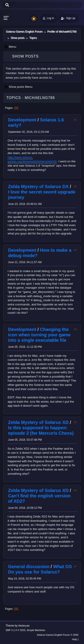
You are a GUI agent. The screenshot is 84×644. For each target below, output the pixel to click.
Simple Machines (36, 630)
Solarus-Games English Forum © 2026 (58, 635)
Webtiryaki (24, 626)
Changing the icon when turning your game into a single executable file (39, 335)
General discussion (29, 567)
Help (74, 639)
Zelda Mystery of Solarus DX (38, 187)
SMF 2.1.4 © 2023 (15, 630)
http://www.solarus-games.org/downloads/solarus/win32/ (32, 159)
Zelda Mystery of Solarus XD (38, 422)
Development (22, 120)
